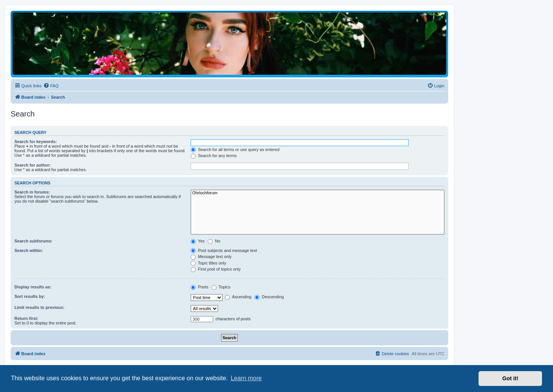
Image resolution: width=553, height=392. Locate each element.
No (214, 241)
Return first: (26, 318)
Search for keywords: (36, 142)
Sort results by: (30, 296)
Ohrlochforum (318, 193)
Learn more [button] (246, 378)
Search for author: (32, 165)
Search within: (29, 250)
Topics (221, 287)
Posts (200, 287)
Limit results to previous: (39, 307)
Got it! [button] (510, 378)
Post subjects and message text (224, 250)
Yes (198, 241)
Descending (269, 297)
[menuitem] (51, 86)
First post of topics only (216, 269)
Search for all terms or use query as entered (235, 150)
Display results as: (33, 287)
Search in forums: (32, 192)
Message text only (211, 257)
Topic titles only (208, 263)
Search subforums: (33, 241)
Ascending (238, 297)
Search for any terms (214, 156)
